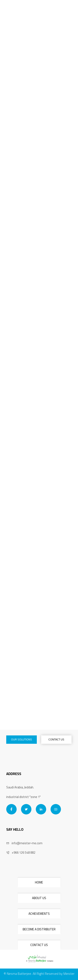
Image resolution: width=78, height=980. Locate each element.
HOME (39, 882)
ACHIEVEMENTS (39, 914)
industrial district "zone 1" (23, 797)
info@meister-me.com (24, 843)
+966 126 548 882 (21, 853)
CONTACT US (56, 739)
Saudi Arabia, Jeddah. (20, 787)
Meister (69, 974)
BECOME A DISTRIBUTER (39, 929)
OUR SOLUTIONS (22, 739)
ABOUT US (39, 898)
